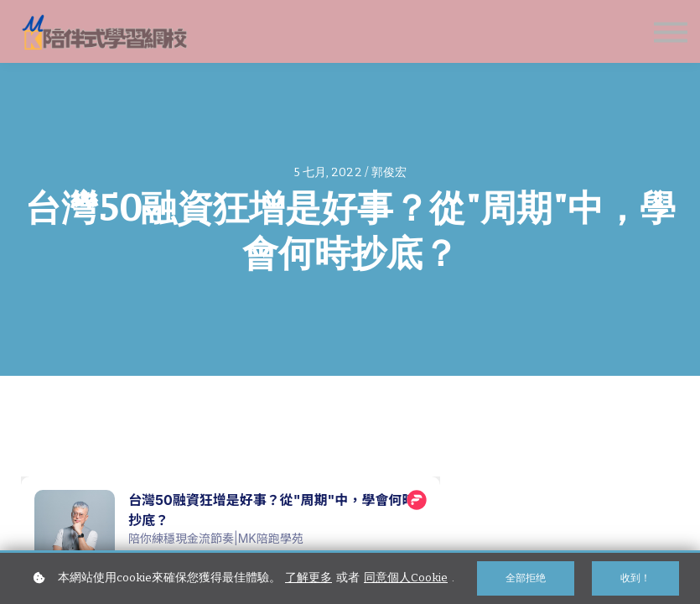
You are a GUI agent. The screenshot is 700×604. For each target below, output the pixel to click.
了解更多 (309, 578)
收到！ (635, 578)
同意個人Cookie (406, 578)
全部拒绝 (526, 578)
